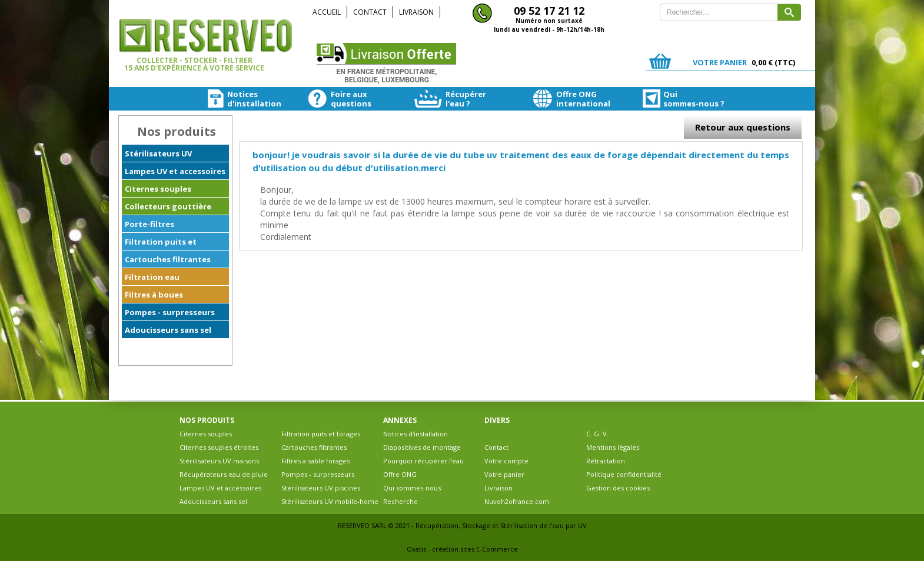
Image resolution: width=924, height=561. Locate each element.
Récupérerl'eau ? (450, 99)
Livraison (416, 12)
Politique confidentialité (624, 474)
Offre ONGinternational (564, 99)
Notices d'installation (416, 434)
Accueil (327, 12)
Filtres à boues (154, 295)
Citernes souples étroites (219, 447)
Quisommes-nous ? (673, 99)
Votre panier (504, 474)
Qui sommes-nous (412, 488)
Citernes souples (158, 189)
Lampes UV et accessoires (175, 171)
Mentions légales (613, 447)
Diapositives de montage (422, 447)
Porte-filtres (149, 224)
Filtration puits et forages (161, 243)
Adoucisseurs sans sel (168, 330)
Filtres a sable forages (315, 461)
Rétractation (606, 461)
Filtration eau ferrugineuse (152, 279)
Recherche (400, 501)
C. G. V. (597, 434)
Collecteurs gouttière (168, 206)
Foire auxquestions (337, 99)
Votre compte (506, 461)
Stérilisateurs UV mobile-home (330, 501)
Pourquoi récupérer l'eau (423, 461)
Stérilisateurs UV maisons (219, 461)
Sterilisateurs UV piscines (321, 488)
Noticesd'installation (234, 99)
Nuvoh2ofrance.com (517, 501)
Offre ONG (400, 474)
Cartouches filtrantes (168, 259)
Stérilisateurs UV (158, 153)
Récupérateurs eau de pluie (224, 474)
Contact (370, 12)
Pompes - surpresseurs (170, 312)
